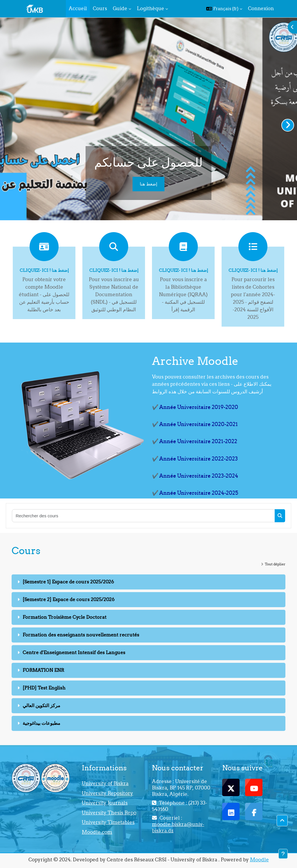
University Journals (105, 803)
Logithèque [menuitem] (151, 8)
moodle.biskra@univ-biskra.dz (178, 827)
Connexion (261, 8)
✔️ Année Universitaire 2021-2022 (195, 441)
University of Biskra (105, 783)
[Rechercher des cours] (144, 516)
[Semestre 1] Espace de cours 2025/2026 (68, 582)
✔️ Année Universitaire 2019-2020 (195, 407)
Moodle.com (97, 832)
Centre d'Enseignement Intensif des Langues (74, 652)
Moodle (259, 860)
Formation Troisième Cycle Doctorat (65, 617)
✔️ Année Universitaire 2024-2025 (195, 493)
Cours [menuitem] (100, 8)
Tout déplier (275, 564)
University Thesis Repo (109, 813)
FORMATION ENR (43, 670)
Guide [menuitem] (120, 8)
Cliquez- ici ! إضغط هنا (44, 270)
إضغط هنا (148, 184)
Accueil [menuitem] (78, 8)
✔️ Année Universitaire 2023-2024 (195, 476)
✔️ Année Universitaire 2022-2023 (195, 459)
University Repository (107, 793)
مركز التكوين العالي (41, 705)
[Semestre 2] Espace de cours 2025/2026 (69, 599)
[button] (224, 9)
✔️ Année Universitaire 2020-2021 (195, 424)
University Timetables (108, 822)
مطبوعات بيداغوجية (41, 723)
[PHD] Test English (44, 688)
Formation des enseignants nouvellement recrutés (81, 635)
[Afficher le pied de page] (283, 854)
